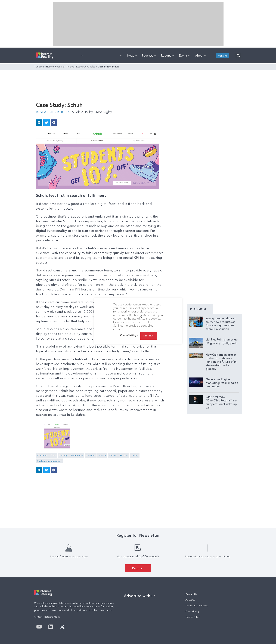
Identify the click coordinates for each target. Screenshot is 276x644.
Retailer (124, 455)
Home (49, 67)
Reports (167, 55)
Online (113, 455)
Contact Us (191, 594)
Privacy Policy (192, 611)
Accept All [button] (149, 336)
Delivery (63, 455)
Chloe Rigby (100, 112)
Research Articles (64, 67)
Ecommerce (77, 455)
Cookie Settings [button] (129, 335)
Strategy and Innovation (49, 461)
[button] (238, 56)
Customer (42, 455)
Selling (135, 455)
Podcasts (149, 55)
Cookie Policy (193, 617)
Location (91, 455)
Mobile (102, 455)
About (200, 55)
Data (53, 455)
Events (184, 55)
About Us (190, 600)
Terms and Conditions (197, 606)
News (132, 55)
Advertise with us (140, 596)
